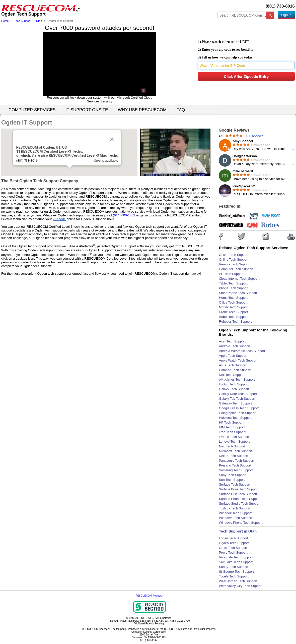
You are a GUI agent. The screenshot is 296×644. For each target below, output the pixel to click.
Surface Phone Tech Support (240, 499)
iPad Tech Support (232, 432)
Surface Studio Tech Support (240, 504)
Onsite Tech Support (234, 255)
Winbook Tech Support (235, 513)
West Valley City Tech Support (241, 586)
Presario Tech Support (235, 465)
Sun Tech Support (232, 480)
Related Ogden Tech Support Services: (254, 248)
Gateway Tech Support (235, 403)
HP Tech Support (231, 422)
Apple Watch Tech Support (238, 360)
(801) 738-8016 (280, 6)
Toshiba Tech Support (235, 508)
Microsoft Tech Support (236, 451)
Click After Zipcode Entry (246, 76)
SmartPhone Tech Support (238, 293)
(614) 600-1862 (125, 215)
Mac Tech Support (232, 446)
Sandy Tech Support (234, 567)
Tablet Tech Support (233, 283)
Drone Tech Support (233, 312)
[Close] (110, 139)
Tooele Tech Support (234, 576)
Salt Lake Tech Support (236, 562)
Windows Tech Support (236, 518)
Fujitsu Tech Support (234, 384)
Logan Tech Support (234, 538)
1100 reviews (253, 136)
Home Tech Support (233, 298)
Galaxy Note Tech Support (238, 394)
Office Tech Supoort (233, 302)
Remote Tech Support (235, 264)
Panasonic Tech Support (237, 461)
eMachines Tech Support (237, 379)
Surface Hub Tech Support (238, 494)
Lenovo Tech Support (234, 442)
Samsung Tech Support (236, 470)
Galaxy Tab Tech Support (237, 399)
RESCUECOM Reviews (149, 596)
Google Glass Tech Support (239, 408)
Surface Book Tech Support (239, 489)
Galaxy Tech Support (234, 389)
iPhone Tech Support (234, 437)
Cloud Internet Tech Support (239, 279)
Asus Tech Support (233, 365)
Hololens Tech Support (235, 418)
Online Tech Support (234, 259)
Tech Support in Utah (238, 531)
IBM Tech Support (232, 427)
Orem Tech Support (233, 548)
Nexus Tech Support (234, 456)
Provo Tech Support (233, 552)
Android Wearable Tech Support (242, 351)
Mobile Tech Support (234, 307)
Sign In (286, 15)
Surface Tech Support (235, 484)
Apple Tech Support (233, 356)
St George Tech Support (236, 572)
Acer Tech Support (232, 341)
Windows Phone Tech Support (241, 523)
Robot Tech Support (233, 317)
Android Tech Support (235, 346)
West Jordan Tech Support (238, 581)
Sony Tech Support (233, 475)
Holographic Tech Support (238, 413)
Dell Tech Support (232, 375)
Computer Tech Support (236, 269)
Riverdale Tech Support (236, 557)
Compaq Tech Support (235, 370)
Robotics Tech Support (235, 321)
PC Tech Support (231, 274)
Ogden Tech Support (234, 543)
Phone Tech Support (234, 288)
